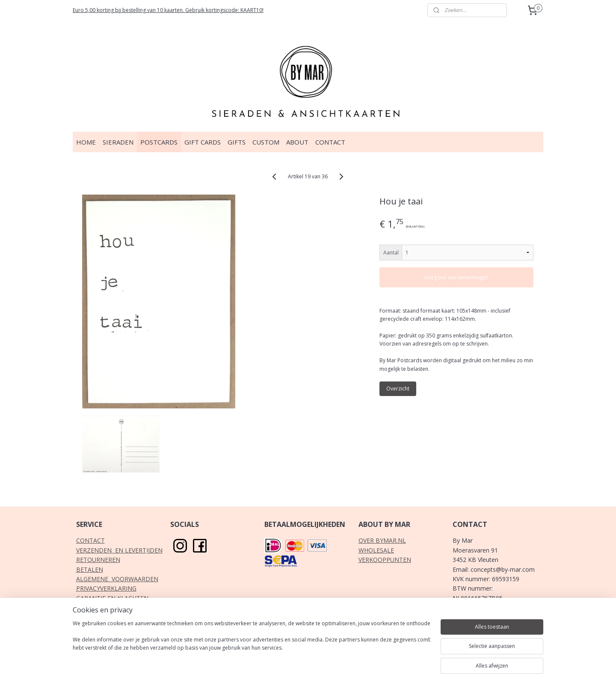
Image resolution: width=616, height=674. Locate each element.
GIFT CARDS (203, 142)
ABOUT (297, 142)
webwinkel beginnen (318, 658)
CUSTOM (266, 142)
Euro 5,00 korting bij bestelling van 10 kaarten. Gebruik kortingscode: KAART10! (168, 10)
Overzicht (398, 389)
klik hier (494, 627)
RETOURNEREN (98, 560)
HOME (86, 142)
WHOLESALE (376, 550)
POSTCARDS (159, 142)
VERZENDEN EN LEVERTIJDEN (119, 550)
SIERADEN (118, 142)
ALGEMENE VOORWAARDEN (117, 579)
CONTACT (330, 142)
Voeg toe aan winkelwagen (457, 277)
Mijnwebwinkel (392, 658)
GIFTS (237, 142)
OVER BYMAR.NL (382, 540)
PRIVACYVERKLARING (106, 588)
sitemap (267, 658)
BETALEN (90, 569)
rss (285, 658)
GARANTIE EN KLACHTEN (112, 598)
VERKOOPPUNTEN (385, 560)
